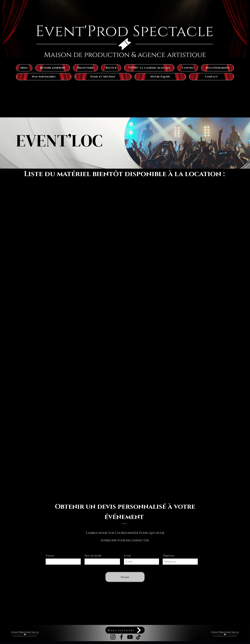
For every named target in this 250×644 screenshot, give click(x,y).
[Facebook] (121, 637)
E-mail (127, 556)
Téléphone (169, 556)
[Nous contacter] (125, 630)
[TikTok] (138, 637)
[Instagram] (113, 637)
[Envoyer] (125, 577)
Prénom (50, 556)
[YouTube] (130, 637)
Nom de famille (93, 556)
